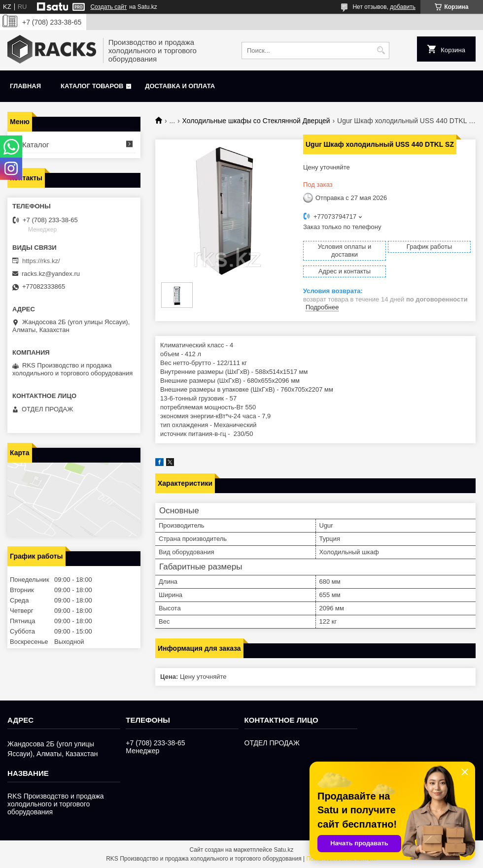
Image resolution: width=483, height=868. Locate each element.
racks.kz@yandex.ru (51, 274)
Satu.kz (283, 850)
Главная (25, 86)
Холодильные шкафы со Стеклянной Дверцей (256, 121)
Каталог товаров (92, 86)
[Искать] (381, 50)
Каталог (36, 145)
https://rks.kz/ (41, 261)
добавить (403, 7)
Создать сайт (108, 7)
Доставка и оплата (180, 86)
